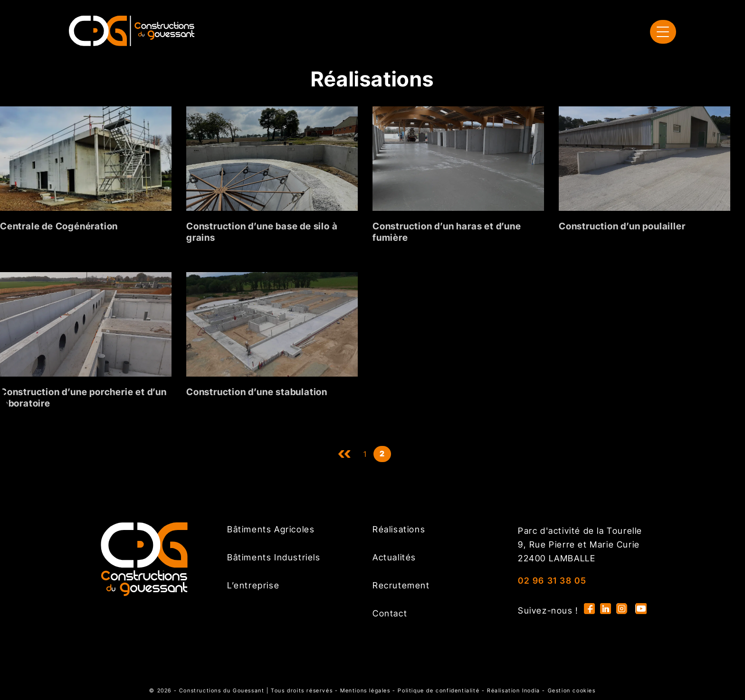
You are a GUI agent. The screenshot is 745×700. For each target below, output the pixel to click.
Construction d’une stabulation (257, 392)
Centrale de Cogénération (59, 226)
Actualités (394, 557)
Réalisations (399, 529)
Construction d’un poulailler (622, 226)
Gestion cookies (572, 691)
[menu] (663, 32)
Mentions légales (365, 691)
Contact (390, 613)
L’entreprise (253, 585)
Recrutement (401, 585)
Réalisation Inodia (514, 691)
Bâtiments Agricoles (271, 529)
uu (345, 454)
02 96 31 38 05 (552, 581)
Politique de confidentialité (439, 691)
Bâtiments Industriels (274, 557)
